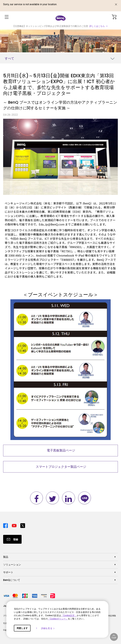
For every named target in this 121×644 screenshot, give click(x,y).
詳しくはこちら (97, 26)
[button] (114, 637)
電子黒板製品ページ (60, 450)
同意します (22, 628)
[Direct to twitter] (23, 525)
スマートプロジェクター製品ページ (60, 467)
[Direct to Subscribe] (12, 539)
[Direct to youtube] (15, 525)
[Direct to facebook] (6, 525)
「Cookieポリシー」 (58, 619)
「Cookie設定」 (69, 615)
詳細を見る (48, 628)
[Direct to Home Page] (60, 18)
